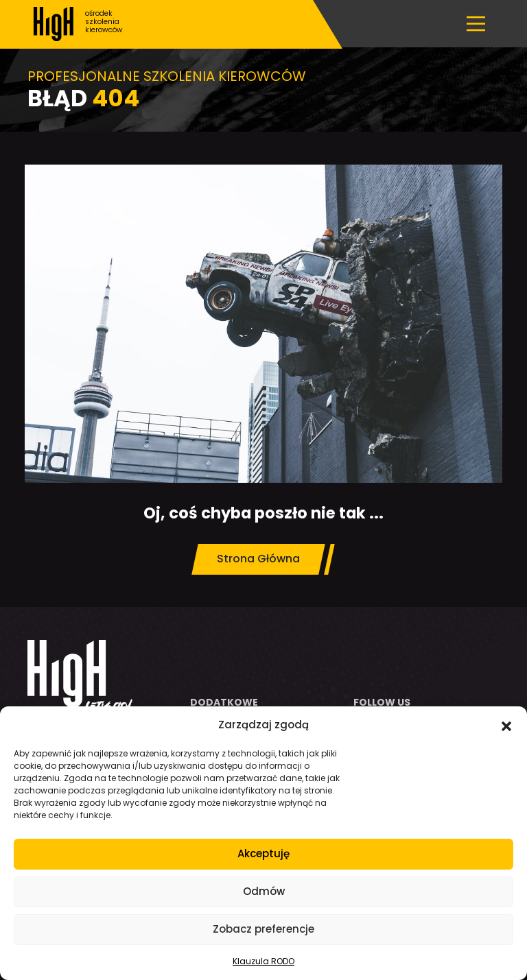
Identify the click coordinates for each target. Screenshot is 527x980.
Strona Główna (258, 559)
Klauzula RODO (263, 961)
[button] (506, 725)
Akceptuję (263, 853)
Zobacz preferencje (263, 929)
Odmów (264, 891)
